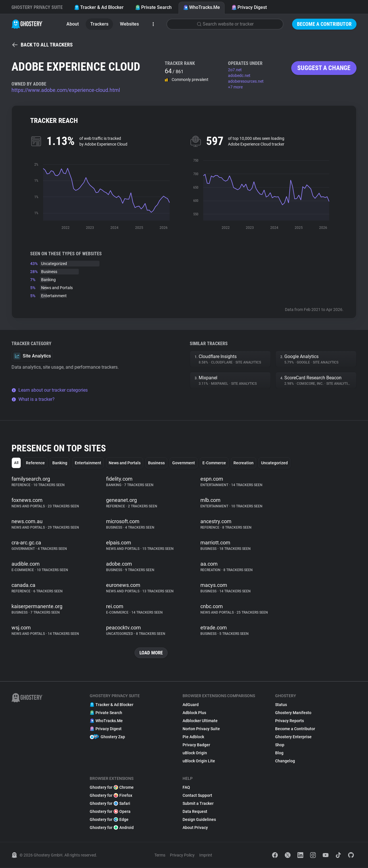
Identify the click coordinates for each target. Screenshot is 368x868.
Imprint (206, 855)
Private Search (153, 7)
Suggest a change (324, 68)
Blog (279, 753)
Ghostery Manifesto (293, 713)
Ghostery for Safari (110, 804)
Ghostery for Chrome (112, 788)
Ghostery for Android (112, 828)
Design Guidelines (199, 820)
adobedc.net (239, 76)
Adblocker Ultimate (200, 721)
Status (281, 705)
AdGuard (191, 705)
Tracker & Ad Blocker (99, 7)
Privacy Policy (182, 855)
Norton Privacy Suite (201, 729)
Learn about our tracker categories (50, 390)
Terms (160, 855)
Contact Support (197, 796)
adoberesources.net (246, 81)
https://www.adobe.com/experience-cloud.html (66, 90)
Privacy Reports (290, 721)
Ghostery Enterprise (293, 737)
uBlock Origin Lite (199, 761)
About (73, 24)
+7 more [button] (235, 87)
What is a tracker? (33, 399)
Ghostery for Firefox (111, 796)
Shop (280, 745)
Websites (129, 24)
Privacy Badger (196, 745)
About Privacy (195, 828)
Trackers (99, 24)
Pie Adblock (193, 737)
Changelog (285, 761)
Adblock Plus (194, 713)
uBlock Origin (195, 753)
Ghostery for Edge (109, 820)
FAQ (186, 788)
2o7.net (235, 70)
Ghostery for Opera (110, 812)
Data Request (195, 812)
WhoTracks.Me (202, 7)
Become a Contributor (324, 24)
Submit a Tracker (198, 804)
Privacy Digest (249, 7)
